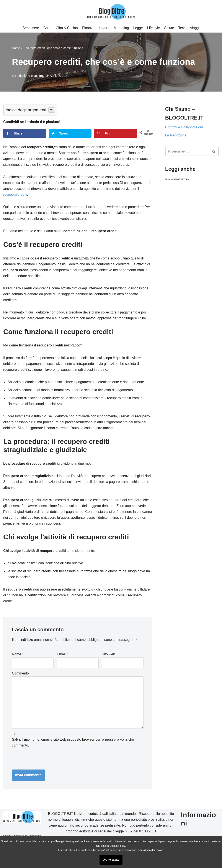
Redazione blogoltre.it (30, 76)
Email (62, 656)
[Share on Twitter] (70, 133)
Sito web (109, 656)
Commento (20, 675)
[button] (214, 152)
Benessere (31, 28)
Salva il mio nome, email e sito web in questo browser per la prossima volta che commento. (73, 744)
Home (16, 48)
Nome (18, 656)
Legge (138, 28)
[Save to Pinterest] (115, 133)
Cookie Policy (117, 846)
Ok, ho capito (111, 860)
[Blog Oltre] (111, 12)
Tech (182, 28)
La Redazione (176, 135)
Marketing (121, 28)
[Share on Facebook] (25, 133)
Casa (47, 28)
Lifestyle (154, 28)
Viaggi (195, 28)
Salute (169, 28)
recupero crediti (15, 195)
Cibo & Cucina (67, 28)
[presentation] (42, 760)
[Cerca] (214, 152)
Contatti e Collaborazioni (184, 127)
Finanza (88, 28)
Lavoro (104, 28)
